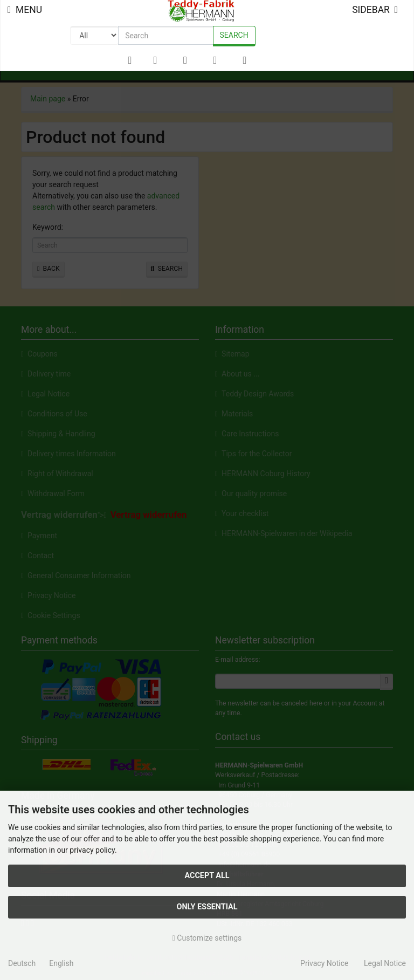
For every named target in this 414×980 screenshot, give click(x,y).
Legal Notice (385, 963)
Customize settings (207, 938)
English (61, 963)
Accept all (207, 876)
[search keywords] (165, 35)
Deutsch (22, 963)
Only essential (207, 907)
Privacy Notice (324, 963)
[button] (155, 61)
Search (234, 35)
